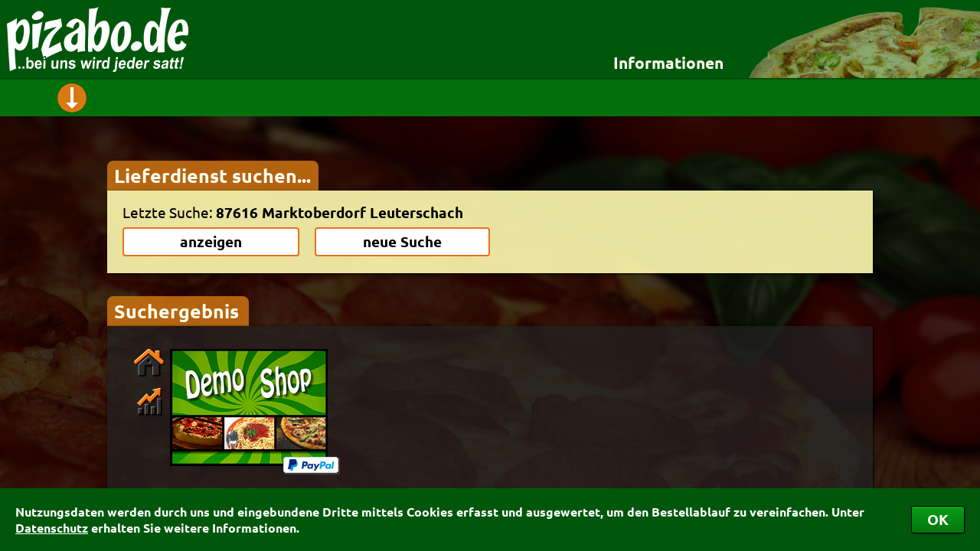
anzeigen (211, 241)
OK (938, 519)
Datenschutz (52, 528)
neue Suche (402, 241)
